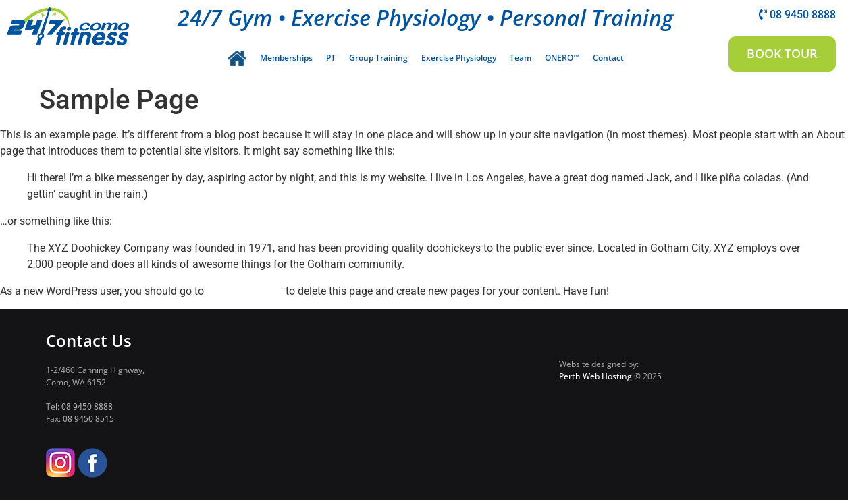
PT (331, 58)
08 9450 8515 (88, 422)
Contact (608, 58)
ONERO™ (562, 58)
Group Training (378, 58)
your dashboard (245, 295)
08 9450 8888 (87, 410)
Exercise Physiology (459, 58)
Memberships (286, 58)
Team (521, 58)
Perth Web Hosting (595, 380)
